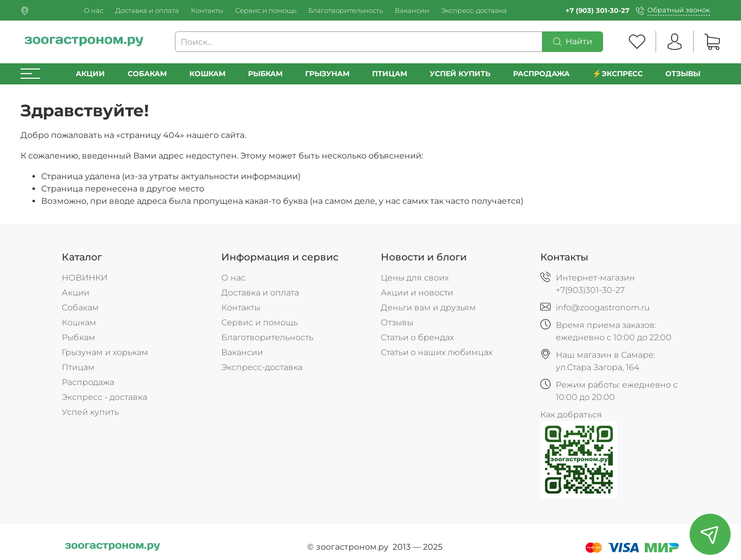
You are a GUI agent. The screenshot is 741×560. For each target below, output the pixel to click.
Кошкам (207, 74)
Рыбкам (265, 74)
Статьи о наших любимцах (437, 352)
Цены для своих (415, 278)
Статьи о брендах (417, 337)
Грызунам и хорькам (105, 352)
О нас (94, 11)
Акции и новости (417, 293)
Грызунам (327, 74)
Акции (90, 74)
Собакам (147, 74)
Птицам (390, 74)
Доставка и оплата (147, 11)
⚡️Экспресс (617, 74)
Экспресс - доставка (104, 397)
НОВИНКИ (85, 278)
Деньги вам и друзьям (428, 308)
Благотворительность (346, 11)
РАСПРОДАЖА (541, 74)
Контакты (207, 11)
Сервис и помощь (266, 11)
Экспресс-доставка (474, 11)
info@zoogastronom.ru (603, 308)
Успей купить (90, 412)
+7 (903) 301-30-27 (597, 11)
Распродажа (88, 382)
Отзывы (683, 74)
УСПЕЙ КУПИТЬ (460, 74)
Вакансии (412, 11)
